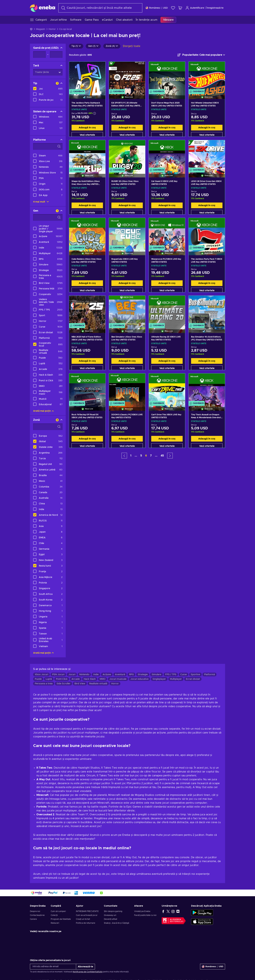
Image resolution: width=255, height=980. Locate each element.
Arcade (76, 679)
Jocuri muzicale (118, 679)
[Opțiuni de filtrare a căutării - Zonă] (48, 427)
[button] (124, 456)
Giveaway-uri (110, 915)
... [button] (136, 456)
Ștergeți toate (132, 46)
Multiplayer (176, 679)
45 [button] (162, 456)
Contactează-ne (37, 915)
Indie (96, 675)
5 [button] (141, 456)
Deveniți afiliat (111, 919)
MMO (103, 679)
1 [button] (131, 456)
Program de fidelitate (61, 919)
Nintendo (84, 675)
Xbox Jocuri (41, 675)
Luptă (49, 679)
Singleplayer (159, 679)
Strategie (143, 675)
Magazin (41, 29)
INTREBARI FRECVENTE (87, 911)
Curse (184, 675)
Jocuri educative (139, 679)
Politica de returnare (86, 923)
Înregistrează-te (215, 8)
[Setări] (157, 8)
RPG (131, 675)
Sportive (195, 675)
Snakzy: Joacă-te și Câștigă (117, 923)
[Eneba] (43, 8)
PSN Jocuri (58, 675)
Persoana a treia (44, 684)
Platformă (209, 675)
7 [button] (151, 456)
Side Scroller (64, 684)
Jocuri (72, 675)
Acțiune (107, 675)
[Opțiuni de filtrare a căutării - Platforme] (48, 146)
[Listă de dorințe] (173, 8)
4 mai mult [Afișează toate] (41, 202)
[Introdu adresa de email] (53, 967)
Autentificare (195, 8)
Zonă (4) (112, 46)
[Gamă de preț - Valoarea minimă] (39, 55)
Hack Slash (90, 679)
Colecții (54, 915)
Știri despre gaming (113, 911)
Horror (52, 29)
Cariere (33, 919)
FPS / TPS (171, 675)
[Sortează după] (201, 55)
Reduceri (55, 923)
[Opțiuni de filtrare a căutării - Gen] (48, 217)
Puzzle (38, 679)
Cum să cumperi (58, 911)
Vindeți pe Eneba (142, 911)
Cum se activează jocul (87, 915)
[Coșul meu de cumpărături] (180, 8)
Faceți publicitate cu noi (145, 915)
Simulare (156, 675)
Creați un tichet (83, 919)
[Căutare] (100, 8)
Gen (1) (93, 46)
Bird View (80, 684)
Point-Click (62, 679)
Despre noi (35, 911)
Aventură (120, 675)
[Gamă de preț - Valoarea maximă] (56, 55)
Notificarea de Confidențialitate (88, 972)
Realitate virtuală (98, 684)
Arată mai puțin (44, 411)
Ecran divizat (193, 679)
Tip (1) (76, 46)
